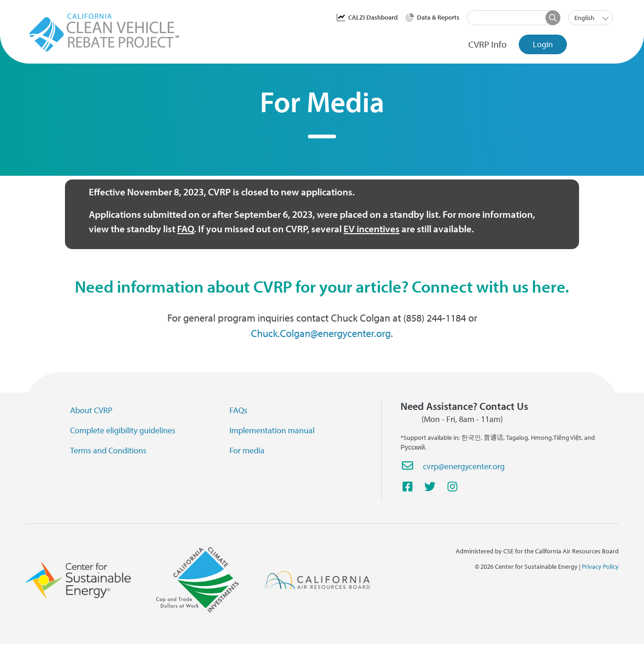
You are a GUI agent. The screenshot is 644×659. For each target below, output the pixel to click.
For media (247, 450)
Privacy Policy (600, 566)
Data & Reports (438, 17)
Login (543, 44)
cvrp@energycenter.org (464, 466)
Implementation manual (272, 430)
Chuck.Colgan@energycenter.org (321, 333)
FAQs (238, 410)
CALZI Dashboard (373, 17)
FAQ (186, 229)
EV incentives (372, 229)
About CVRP (91, 410)
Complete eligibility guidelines (123, 430)
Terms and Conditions (108, 450)
